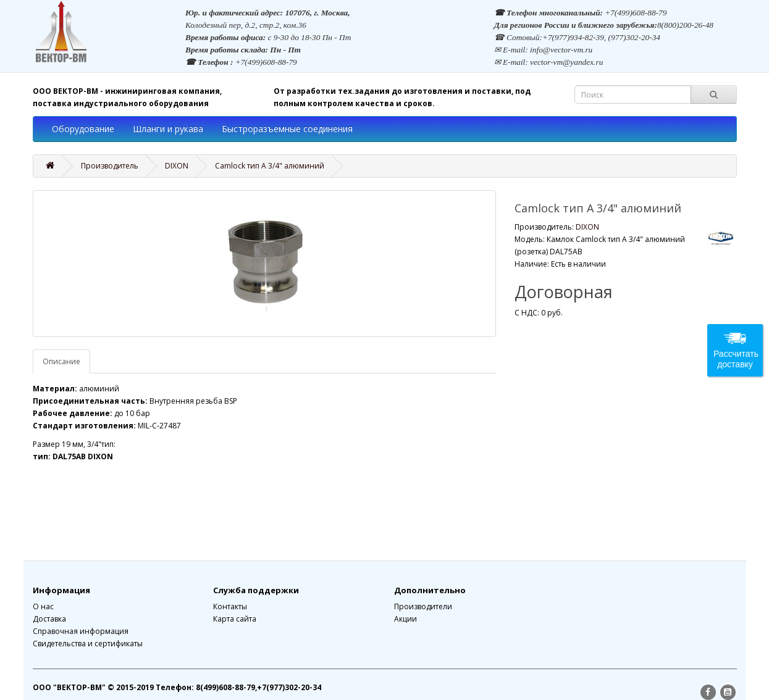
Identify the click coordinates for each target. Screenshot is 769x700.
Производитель (110, 166)
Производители (423, 606)
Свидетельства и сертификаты (88, 644)
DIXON (177, 166)
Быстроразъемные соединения (287, 129)
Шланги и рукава (168, 129)
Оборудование (83, 129)
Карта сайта (235, 619)
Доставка (49, 619)
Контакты (230, 606)
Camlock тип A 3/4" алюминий (270, 166)
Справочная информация (81, 631)
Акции (406, 619)
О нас (43, 606)
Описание (61, 361)
